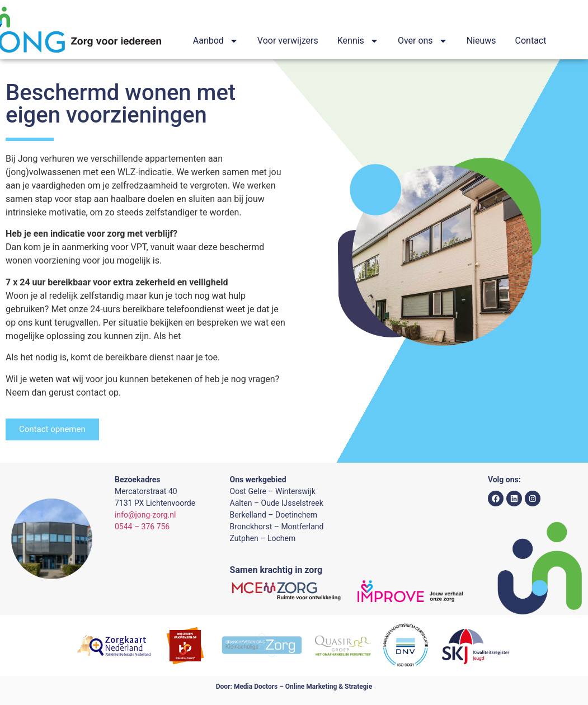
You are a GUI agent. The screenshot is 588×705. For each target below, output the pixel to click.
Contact (531, 41)
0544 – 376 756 (142, 527)
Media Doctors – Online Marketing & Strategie (303, 687)
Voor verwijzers (288, 41)
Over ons (423, 41)
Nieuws (481, 41)
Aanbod (216, 41)
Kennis (358, 41)
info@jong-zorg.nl (145, 515)
